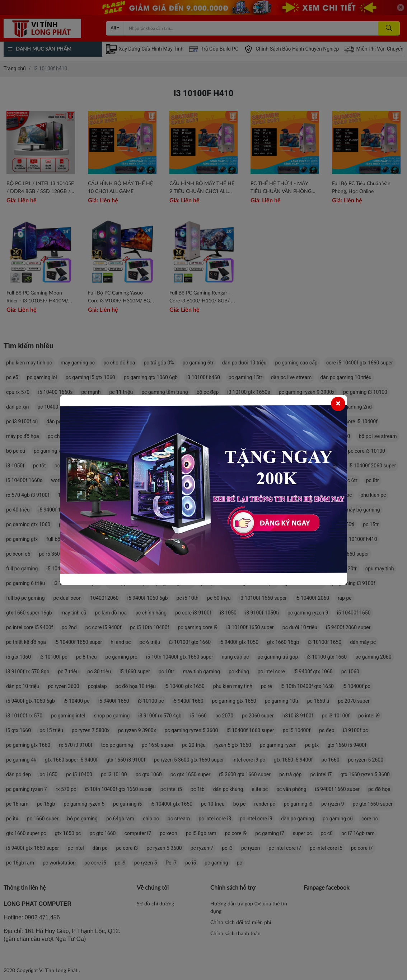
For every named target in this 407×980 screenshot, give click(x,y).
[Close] (338, 404)
